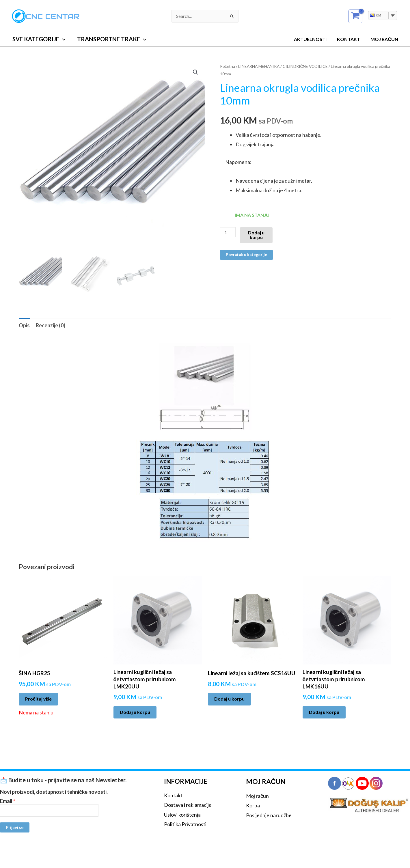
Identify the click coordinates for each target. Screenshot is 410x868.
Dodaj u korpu (256, 235)
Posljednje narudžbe (269, 815)
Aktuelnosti (313, 39)
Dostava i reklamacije (188, 805)
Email (8, 801)
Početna (228, 66)
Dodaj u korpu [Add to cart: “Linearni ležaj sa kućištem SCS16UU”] (229, 699)
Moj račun (257, 796)
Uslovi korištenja (182, 815)
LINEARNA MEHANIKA (259, 66)
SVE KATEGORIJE (39, 39)
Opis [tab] (24, 325)
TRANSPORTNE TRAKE (112, 39)
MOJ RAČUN (385, 39)
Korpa (253, 805)
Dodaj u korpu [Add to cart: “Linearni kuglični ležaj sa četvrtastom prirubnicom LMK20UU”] (135, 712)
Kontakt (350, 39)
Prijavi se (15, 827)
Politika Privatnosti (185, 824)
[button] (62, 39)
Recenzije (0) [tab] (51, 325)
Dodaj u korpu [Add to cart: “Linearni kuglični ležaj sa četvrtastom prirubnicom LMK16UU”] (324, 712)
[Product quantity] (228, 232)
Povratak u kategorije (246, 255)
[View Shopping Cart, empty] (355, 16)
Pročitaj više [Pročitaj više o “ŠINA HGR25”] (38, 699)
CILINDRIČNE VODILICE (305, 66)
